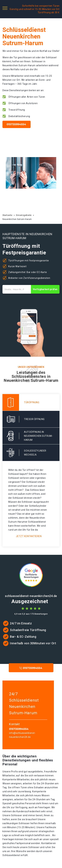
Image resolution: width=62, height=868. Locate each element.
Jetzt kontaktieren (29, 536)
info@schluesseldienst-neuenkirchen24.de (22, 735)
